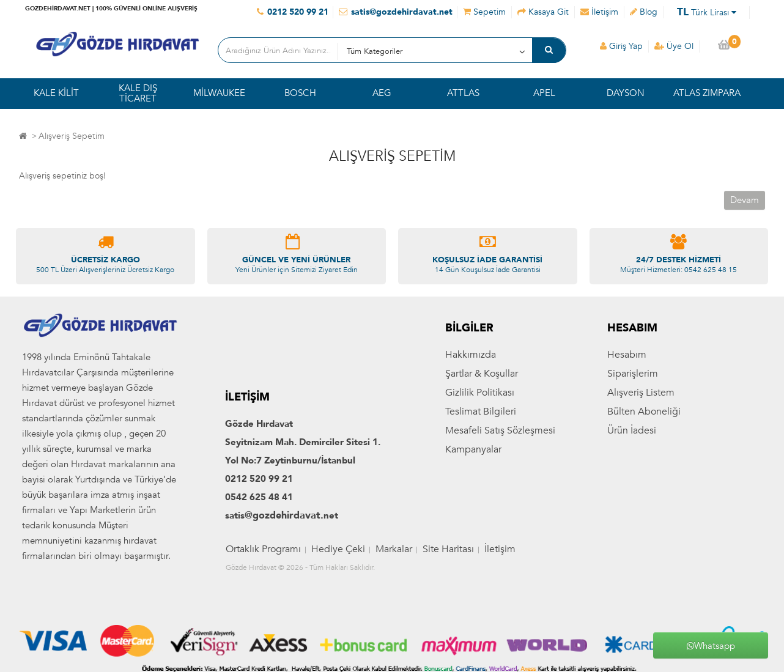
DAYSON (626, 93)
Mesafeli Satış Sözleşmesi (500, 430)
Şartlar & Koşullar (482, 374)
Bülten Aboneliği (644, 412)
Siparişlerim (633, 374)
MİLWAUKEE (219, 93)
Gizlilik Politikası (480, 393)
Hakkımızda (471, 355)
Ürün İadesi (632, 430)
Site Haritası (448, 549)
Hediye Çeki (338, 549)
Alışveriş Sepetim (72, 136)
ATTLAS (463, 93)
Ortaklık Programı (263, 549)
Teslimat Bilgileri (481, 412)
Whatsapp (711, 646)
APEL (544, 93)
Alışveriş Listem (641, 393)
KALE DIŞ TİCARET (138, 93)
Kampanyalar (473, 449)
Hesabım (627, 355)
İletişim (500, 549)
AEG (382, 93)
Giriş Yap (621, 46)
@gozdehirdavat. (284, 515)
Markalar (394, 549)
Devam (745, 200)
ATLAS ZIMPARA (707, 93)
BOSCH (300, 93)
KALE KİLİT (56, 93)
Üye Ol (674, 46)
